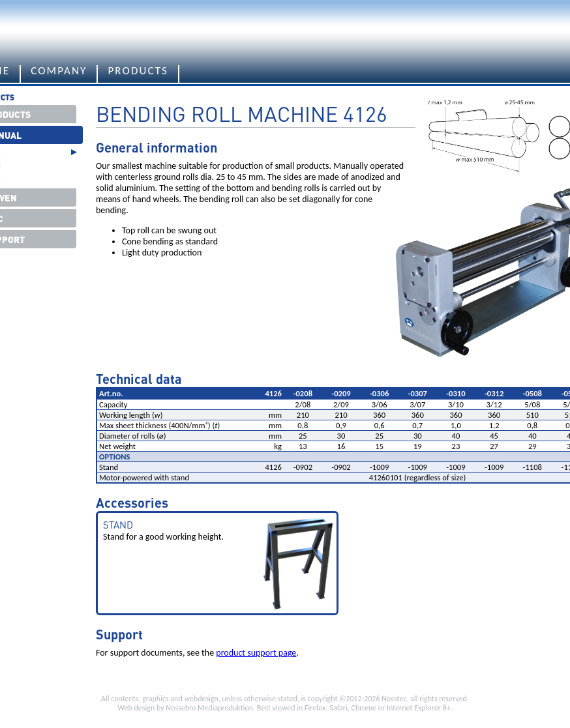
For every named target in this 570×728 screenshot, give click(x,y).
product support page (256, 653)
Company (59, 71)
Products (138, 71)
